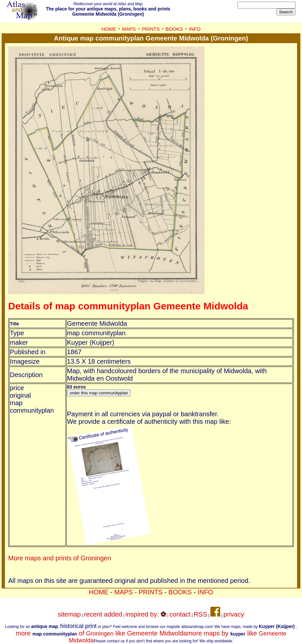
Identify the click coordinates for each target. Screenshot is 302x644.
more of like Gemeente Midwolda (101, 633)
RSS (200, 614)
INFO (195, 29)
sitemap (69, 614)
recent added (103, 614)
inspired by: (146, 614)
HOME (109, 29)
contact (180, 614)
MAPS (129, 29)
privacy (234, 614)
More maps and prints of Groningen (60, 558)
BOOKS (174, 29)
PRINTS (151, 29)
